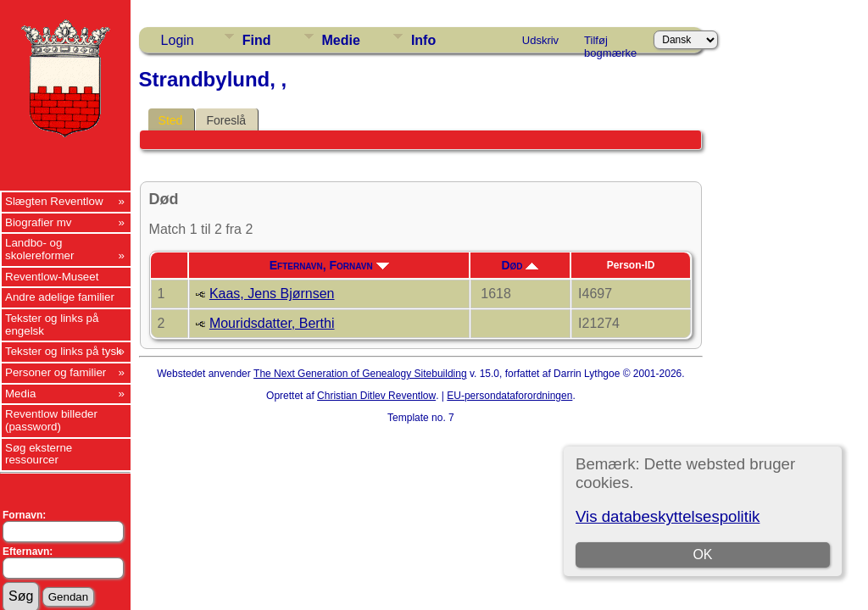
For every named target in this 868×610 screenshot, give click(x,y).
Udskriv (540, 40)
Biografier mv (39, 222)
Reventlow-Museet (52, 277)
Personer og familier (56, 372)
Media (20, 394)
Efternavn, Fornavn (329, 265)
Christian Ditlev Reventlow (376, 396)
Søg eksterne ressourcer (39, 454)
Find (257, 40)
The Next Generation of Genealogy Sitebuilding (360, 374)
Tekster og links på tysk (64, 351)
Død (520, 265)
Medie (341, 40)
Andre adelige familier (60, 297)
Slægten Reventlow (54, 201)
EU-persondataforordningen (509, 396)
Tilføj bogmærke (610, 43)
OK (703, 555)
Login (178, 40)
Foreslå (226, 120)
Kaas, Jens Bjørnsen (272, 294)
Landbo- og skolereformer (39, 249)
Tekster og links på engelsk (52, 324)
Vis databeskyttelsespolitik (668, 516)
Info (423, 40)
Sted (171, 120)
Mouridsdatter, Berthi (272, 323)
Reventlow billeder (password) (51, 420)
